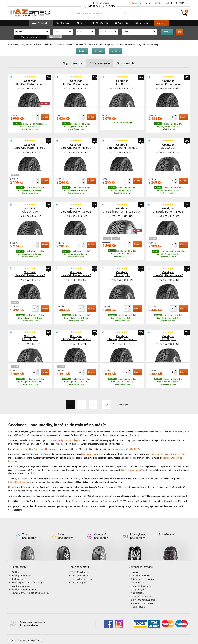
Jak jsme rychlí (138, 587)
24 (107, 405)
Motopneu (61, 24)
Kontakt (168, 3)
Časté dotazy (137, 580)
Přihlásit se (182, 3)
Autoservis (141, 24)
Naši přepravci (138, 591)
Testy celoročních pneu (82, 577)
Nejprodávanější (73, 63)
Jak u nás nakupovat (141, 594)
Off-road (98, 51)
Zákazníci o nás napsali (143, 601)
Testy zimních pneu (81, 573)
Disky (80, 24)
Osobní (82, 51)
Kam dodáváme (139, 605)
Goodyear (55, 37)
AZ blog (16, 570)
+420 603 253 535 (101, 6)
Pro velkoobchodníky (141, 584)
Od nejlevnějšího (100, 63)
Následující (123, 405)
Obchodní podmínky (141, 573)
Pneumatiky (39, 24)
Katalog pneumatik (21, 573)
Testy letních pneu (80, 570)
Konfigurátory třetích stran (24, 587)
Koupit (45, 117)
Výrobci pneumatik (21, 584)
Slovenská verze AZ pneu (143, 598)
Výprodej (161, 23)
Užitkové (116, 51)
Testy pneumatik (153, 3)
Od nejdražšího (126, 63)
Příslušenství (100, 23)
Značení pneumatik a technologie (28, 580)
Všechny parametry (31, 37)
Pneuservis (120, 24)
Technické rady (19, 577)
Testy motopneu (79, 580)
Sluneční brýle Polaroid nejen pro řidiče (31, 591)
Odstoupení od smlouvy (143, 577)
